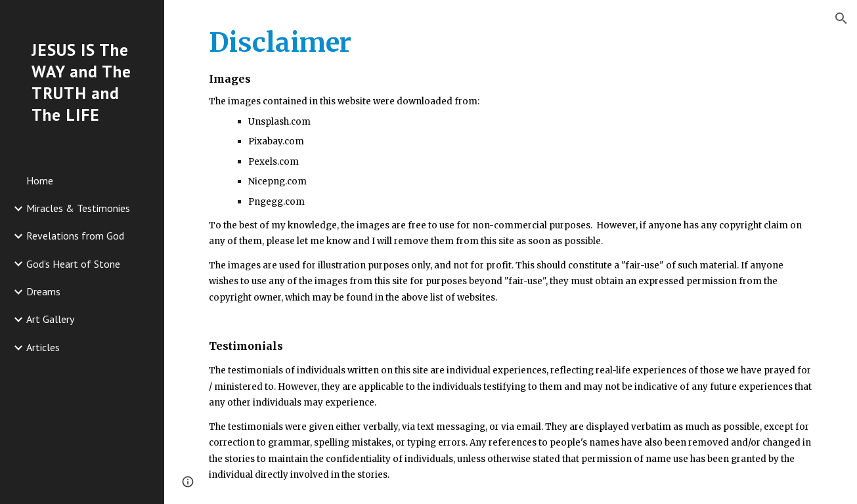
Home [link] (40, 180)
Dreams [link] (43, 291)
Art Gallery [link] (50, 319)
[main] (511, 252)
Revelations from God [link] (75, 236)
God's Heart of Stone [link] (73, 264)
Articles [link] (43, 347)
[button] (841, 18)
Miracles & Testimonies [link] (78, 208)
